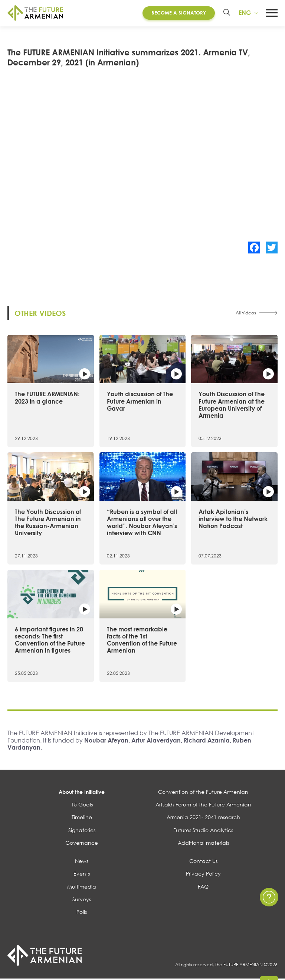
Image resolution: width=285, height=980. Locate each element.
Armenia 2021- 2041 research (203, 818)
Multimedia (82, 887)
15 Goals (82, 806)
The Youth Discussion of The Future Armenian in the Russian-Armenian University (48, 523)
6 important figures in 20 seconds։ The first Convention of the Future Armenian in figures (50, 641)
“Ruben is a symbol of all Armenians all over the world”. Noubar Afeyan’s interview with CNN (142, 523)
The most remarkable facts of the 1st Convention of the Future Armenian (142, 641)
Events (82, 875)
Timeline (82, 818)
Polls (82, 913)
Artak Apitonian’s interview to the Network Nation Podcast (233, 520)
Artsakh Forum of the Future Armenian (203, 806)
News (82, 862)
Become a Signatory (179, 13)
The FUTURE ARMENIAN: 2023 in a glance (47, 399)
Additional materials (203, 844)
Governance (82, 844)
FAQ (203, 887)
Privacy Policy (203, 875)
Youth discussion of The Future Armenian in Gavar (140, 402)
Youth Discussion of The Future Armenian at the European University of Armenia (232, 406)
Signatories (82, 831)
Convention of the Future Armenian (203, 793)
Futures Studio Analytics (203, 831)
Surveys (82, 900)
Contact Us (203, 862)
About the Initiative (82, 793)
